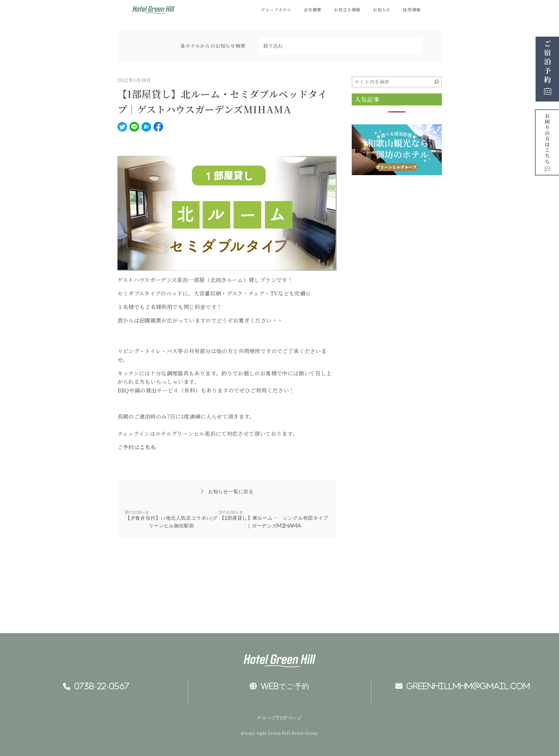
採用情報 (412, 10)
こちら (148, 447)
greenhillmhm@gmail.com (463, 686)
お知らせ (382, 10)
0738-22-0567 (96, 686)
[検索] (436, 82)
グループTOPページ (279, 718)
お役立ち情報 (347, 10)
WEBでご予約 (279, 686)
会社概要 (313, 10)
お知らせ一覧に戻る (230, 491)
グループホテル (276, 10)
